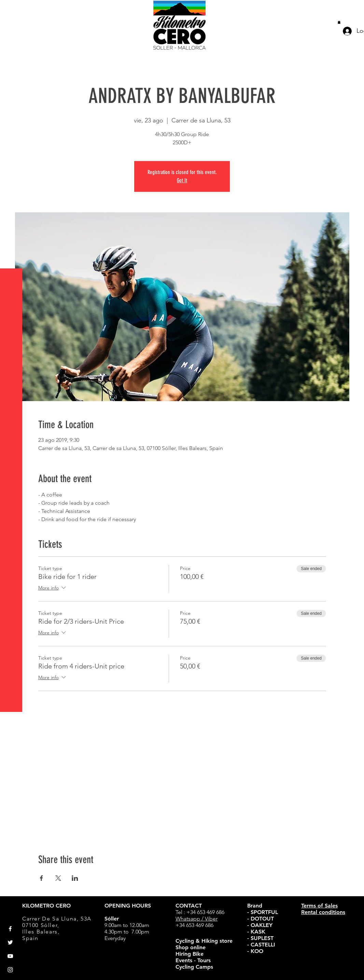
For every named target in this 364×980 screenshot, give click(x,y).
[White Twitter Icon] (10, 942)
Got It (182, 180)
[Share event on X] (58, 878)
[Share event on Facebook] (41, 878)
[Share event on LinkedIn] (75, 878)
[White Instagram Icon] (10, 970)
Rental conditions (323, 912)
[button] (12, 10)
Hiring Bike (190, 954)
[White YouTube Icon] (10, 956)
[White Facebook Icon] (10, 929)
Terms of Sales (319, 906)
